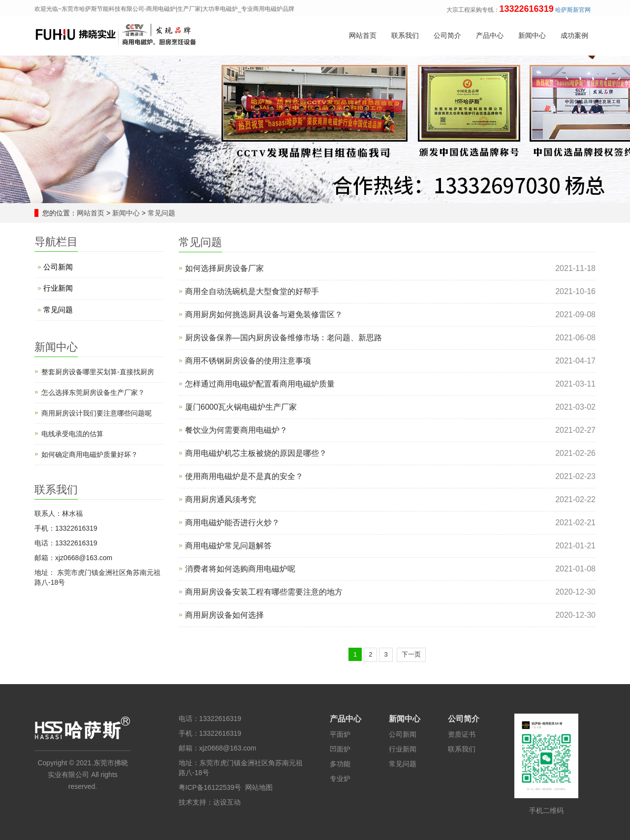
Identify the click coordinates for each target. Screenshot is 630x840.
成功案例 (574, 36)
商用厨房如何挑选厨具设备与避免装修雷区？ (264, 315)
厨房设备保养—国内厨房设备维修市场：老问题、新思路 (283, 338)
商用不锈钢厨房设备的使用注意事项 (248, 361)
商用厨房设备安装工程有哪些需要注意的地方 (264, 592)
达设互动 (227, 802)
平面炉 (340, 734)
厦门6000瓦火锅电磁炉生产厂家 (241, 407)
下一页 (411, 654)
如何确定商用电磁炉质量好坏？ (90, 454)
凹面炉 (340, 749)
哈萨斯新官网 (573, 10)
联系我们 (405, 36)
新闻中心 (532, 36)
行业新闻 (58, 288)
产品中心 (490, 36)
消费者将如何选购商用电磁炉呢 (240, 569)
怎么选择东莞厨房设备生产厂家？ (93, 392)
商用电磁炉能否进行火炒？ (232, 523)
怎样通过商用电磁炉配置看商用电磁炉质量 (260, 384)
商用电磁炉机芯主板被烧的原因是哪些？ (256, 453)
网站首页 (363, 36)
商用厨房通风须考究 (220, 499)
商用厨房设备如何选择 (224, 615)
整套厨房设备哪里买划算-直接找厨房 (98, 372)
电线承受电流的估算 (72, 434)
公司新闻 (58, 267)
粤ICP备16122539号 (210, 787)
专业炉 (340, 779)
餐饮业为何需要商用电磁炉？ (236, 430)
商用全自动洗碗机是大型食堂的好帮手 (252, 291)
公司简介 (447, 36)
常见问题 (160, 213)
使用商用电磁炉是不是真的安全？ (244, 476)
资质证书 (462, 734)
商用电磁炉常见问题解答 (228, 546)
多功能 (340, 764)
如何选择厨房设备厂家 (224, 268)
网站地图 (259, 787)
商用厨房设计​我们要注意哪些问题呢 (96, 413)
